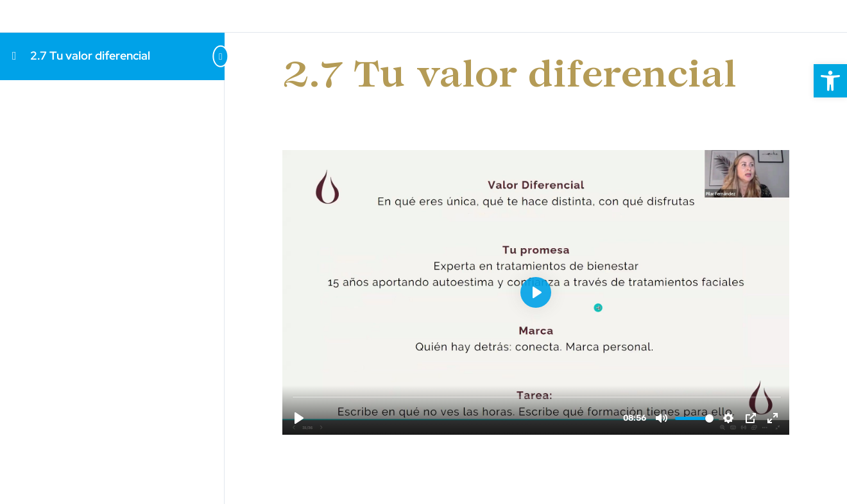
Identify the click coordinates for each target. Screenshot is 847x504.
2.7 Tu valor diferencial (90, 55)
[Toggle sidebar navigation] (199, 56)
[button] (830, 81)
